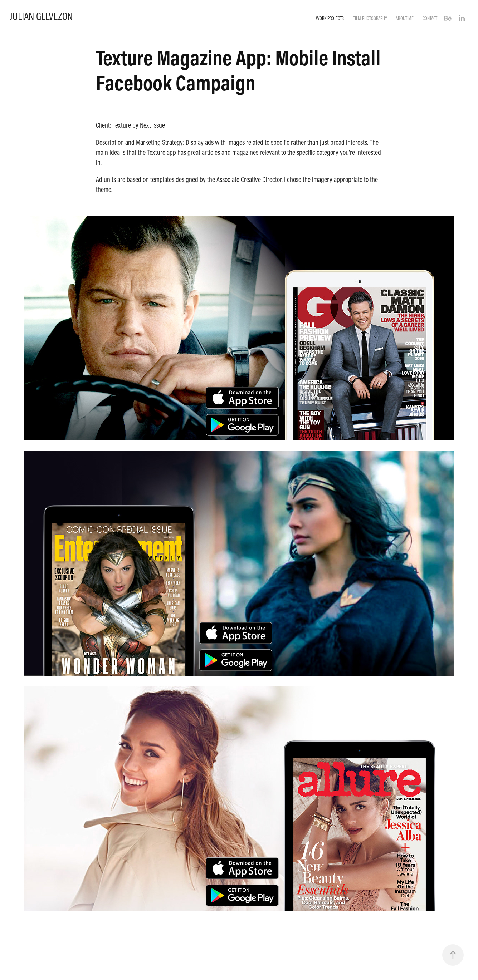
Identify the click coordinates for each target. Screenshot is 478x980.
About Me (405, 18)
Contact (430, 18)
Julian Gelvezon (41, 16)
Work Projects (330, 18)
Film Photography (370, 18)
